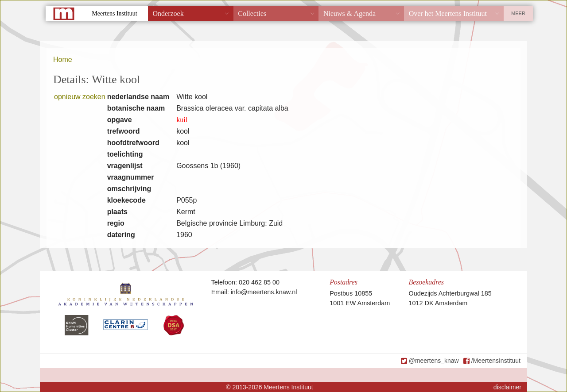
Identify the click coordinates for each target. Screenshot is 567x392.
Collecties (252, 13)
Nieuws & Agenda (350, 13)
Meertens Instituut (114, 13)
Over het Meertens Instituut (448, 13)
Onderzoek (168, 13)
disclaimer (507, 387)
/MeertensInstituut (496, 361)
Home (63, 60)
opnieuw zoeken (80, 97)
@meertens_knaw (434, 361)
